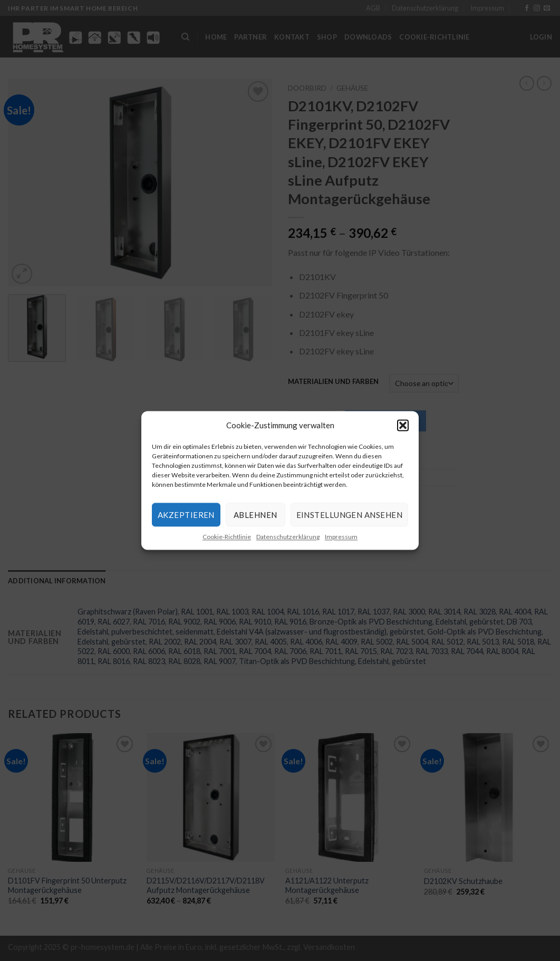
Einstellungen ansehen (349, 515)
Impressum (341, 537)
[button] (403, 425)
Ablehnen (255, 515)
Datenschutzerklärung (288, 537)
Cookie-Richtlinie (227, 537)
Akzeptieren (186, 515)
